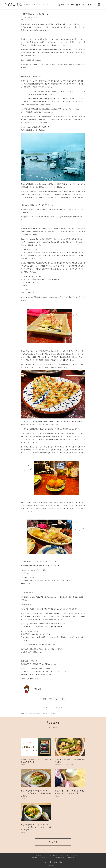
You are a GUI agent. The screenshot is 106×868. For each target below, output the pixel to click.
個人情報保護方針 (75, 856)
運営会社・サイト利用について (60, 856)
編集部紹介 (39, 856)
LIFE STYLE (24, 19)
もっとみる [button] (53, 842)
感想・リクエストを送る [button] (53, 708)
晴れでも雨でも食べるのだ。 (34, 713)
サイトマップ (47, 856)
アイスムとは (31, 856)
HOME (23, 713)
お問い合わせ (71, 858)
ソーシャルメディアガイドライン (57, 858)
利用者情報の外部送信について (39, 858)
